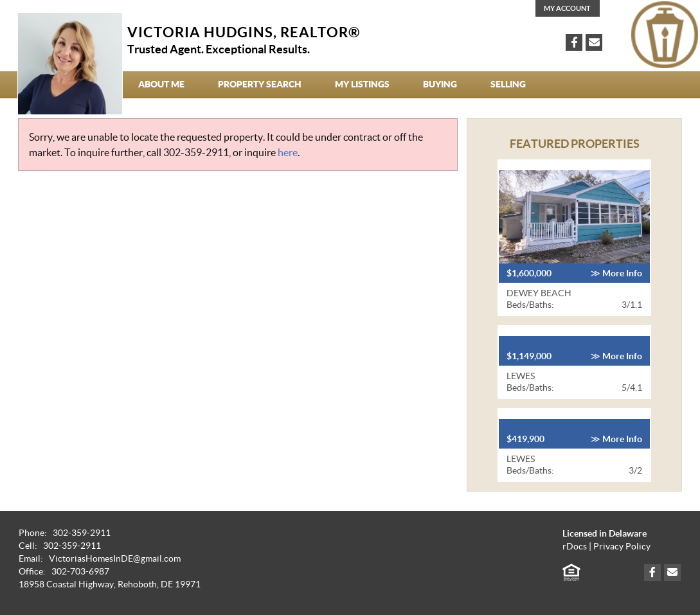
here (288, 152)
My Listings (362, 84)
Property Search (260, 84)
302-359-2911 (196, 152)
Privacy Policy (622, 547)
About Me (161, 84)
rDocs (575, 547)
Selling (508, 84)
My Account (567, 8)
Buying (440, 84)
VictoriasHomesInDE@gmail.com (115, 559)
